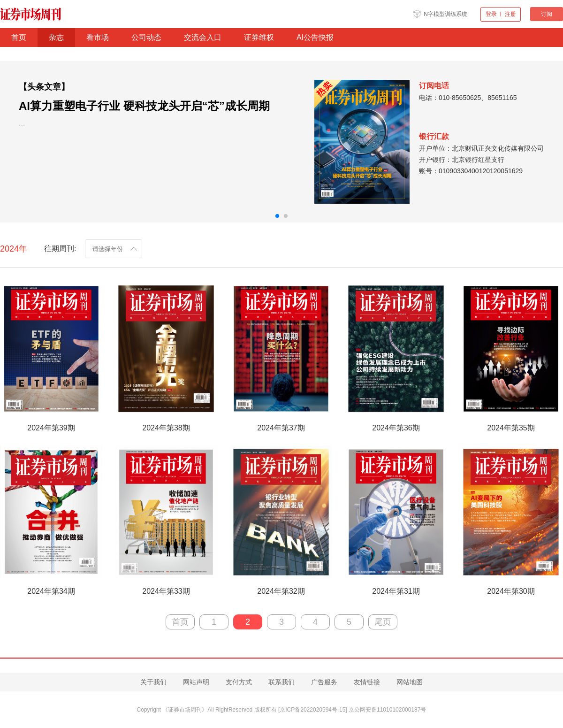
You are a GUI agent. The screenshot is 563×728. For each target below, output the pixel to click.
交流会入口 (203, 37)
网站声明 (196, 682)
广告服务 (324, 682)
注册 (510, 14)
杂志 (56, 37)
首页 (19, 37)
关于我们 (153, 682)
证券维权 (259, 37)
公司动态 (146, 37)
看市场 (98, 37)
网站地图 (410, 682)
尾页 (383, 622)
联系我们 (281, 682)
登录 (491, 14)
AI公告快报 (315, 37)
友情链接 (367, 682)
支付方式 (239, 682)
